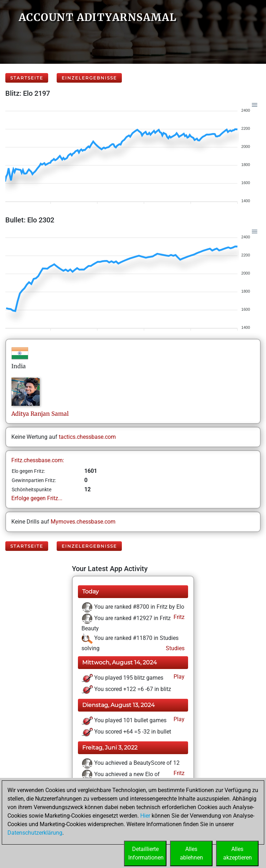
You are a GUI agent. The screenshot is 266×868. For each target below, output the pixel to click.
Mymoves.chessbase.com (83, 522)
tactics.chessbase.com (87, 437)
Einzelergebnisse (89, 78)
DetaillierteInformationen (146, 853)
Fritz (178, 617)
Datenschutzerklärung (35, 833)
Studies (174, 648)
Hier (145, 816)
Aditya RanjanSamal (40, 414)
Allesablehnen (191, 853)
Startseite (27, 78)
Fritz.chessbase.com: (38, 460)
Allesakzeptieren (237, 853)
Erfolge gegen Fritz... (37, 498)
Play (178, 677)
